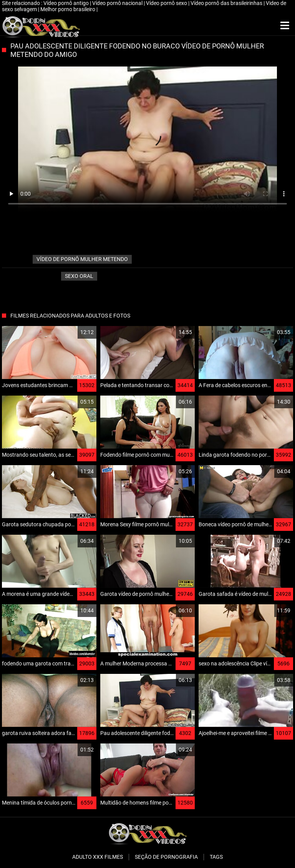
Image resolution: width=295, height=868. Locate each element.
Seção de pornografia (166, 857)
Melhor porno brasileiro (68, 9)
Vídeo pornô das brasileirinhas (227, 3)
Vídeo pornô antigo (67, 3)
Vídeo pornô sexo (167, 3)
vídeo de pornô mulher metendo (82, 259)
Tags (216, 857)
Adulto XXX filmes (98, 857)
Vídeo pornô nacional (118, 3)
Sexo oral (79, 276)
